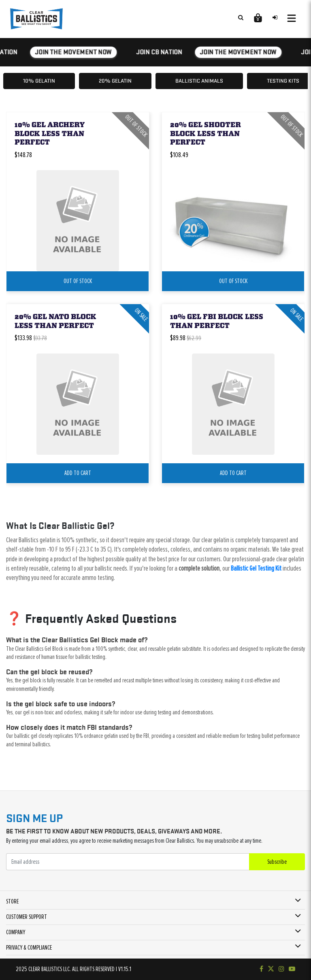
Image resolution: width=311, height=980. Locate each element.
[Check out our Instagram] (281, 969)
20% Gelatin (115, 81)
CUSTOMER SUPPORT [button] (27, 917)
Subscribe (277, 862)
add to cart (78, 473)
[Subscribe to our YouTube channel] (292, 969)
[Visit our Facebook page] (261, 969)
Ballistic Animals (199, 81)
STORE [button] (12, 901)
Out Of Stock (78, 281)
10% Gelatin (39, 81)
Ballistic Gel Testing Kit (256, 569)
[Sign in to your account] (275, 17)
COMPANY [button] (16, 932)
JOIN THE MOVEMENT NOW (75, 52)
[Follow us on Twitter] (271, 969)
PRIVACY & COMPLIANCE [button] (29, 948)
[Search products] (241, 17)
